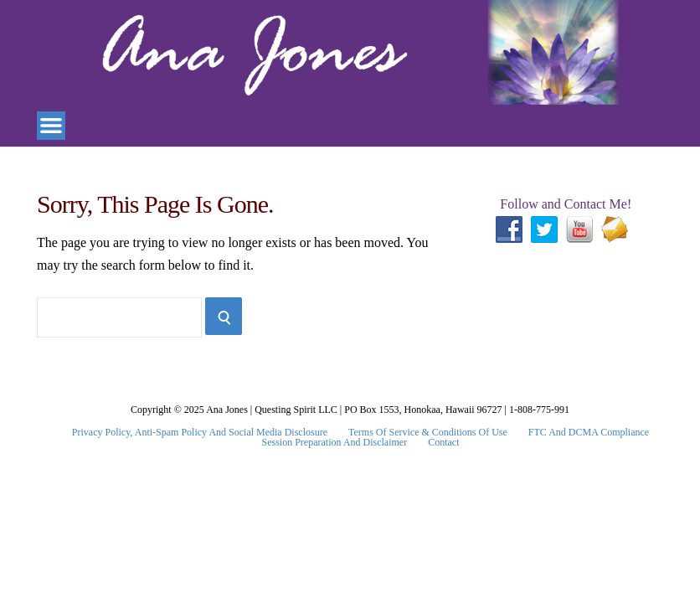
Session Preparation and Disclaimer (335, 442)
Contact (443, 442)
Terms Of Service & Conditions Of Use (428, 432)
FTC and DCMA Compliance (589, 432)
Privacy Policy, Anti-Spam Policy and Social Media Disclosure (200, 432)
